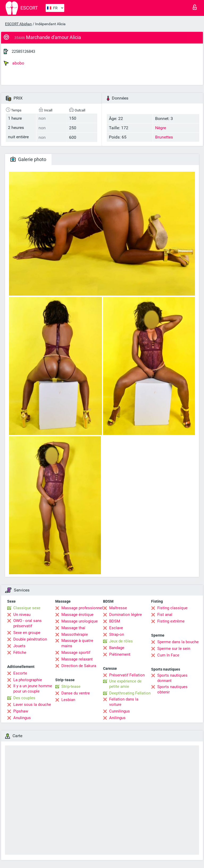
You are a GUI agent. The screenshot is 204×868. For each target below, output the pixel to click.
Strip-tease (71, 686)
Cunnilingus (120, 711)
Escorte (20, 673)
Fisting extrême (171, 621)
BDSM (115, 621)
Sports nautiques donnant (172, 678)
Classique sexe (27, 608)
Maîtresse (118, 608)
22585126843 (23, 51)
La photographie (28, 680)
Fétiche (20, 653)
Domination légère (126, 615)
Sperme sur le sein (174, 649)
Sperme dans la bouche (178, 642)
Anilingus (117, 718)
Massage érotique (77, 615)
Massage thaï (73, 628)
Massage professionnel (82, 608)
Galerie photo (28, 159)
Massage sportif (76, 653)
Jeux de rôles (121, 641)
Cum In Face (168, 655)
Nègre (161, 128)
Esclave (116, 628)
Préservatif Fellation (127, 675)
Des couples (24, 698)
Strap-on (117, 634)
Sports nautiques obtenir (172, 689)
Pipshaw (21, 711)
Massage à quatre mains (77, 643)
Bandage (117, 648)
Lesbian (68, 700)
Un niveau (22, 615)
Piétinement (120, 654)
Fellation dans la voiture (124, 702)
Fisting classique (172, 608)
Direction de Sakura (79, 666)
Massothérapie (75, 634)
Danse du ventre (76, 693)
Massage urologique (80, 621)
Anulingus (22, 718)
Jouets (19, 646)
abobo (14, 63)
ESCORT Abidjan (18, 24)
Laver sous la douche (32, 705)
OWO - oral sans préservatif (27, 623)
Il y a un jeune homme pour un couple (33, 689)
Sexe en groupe (27, 633)
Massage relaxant (77, 659)
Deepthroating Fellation (130, 693)
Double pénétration (30, 639)
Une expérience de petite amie (125, 684)
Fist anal (165, 615)
